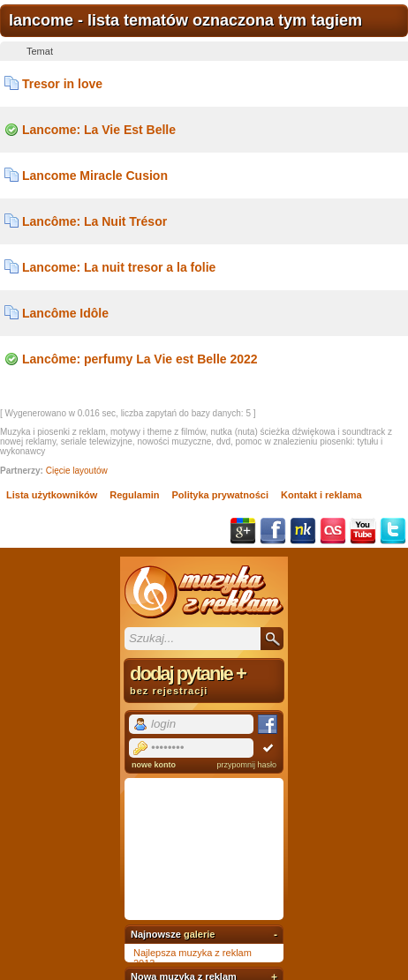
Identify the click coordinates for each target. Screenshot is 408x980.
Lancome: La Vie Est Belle (99, 130)
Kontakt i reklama (321, 495)
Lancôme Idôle (65, 313)
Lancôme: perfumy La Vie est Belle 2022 (140, 359)
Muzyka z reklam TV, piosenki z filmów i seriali (204, 592)
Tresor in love (62, 84)
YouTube (363, 531)
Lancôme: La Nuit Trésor (94, 221)
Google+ (243, 531)
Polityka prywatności (220, 495)
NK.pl (303, 531)
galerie (199, 934)
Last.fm (333, 531)
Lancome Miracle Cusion (95, 176)
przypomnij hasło (246, 765)
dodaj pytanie (204, 679)
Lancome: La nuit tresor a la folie (119, 267)
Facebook (273, 531)
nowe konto (154, 765)
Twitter (393, 531)
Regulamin (134, 495)
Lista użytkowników (52, 495)
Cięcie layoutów (77, 471)
